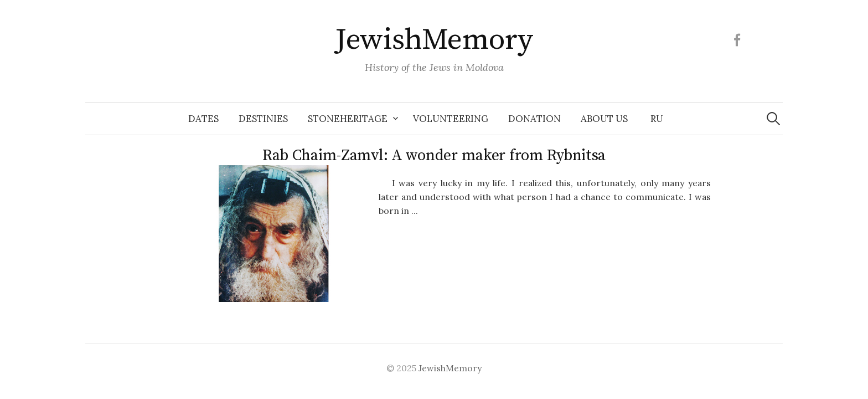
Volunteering (451, 119)
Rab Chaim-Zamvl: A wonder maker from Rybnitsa (434, 155)
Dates (203, 119)
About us (604, 119)
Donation (534, 119)
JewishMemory (434, 40)
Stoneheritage (348, 119)
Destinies (263, 119)
